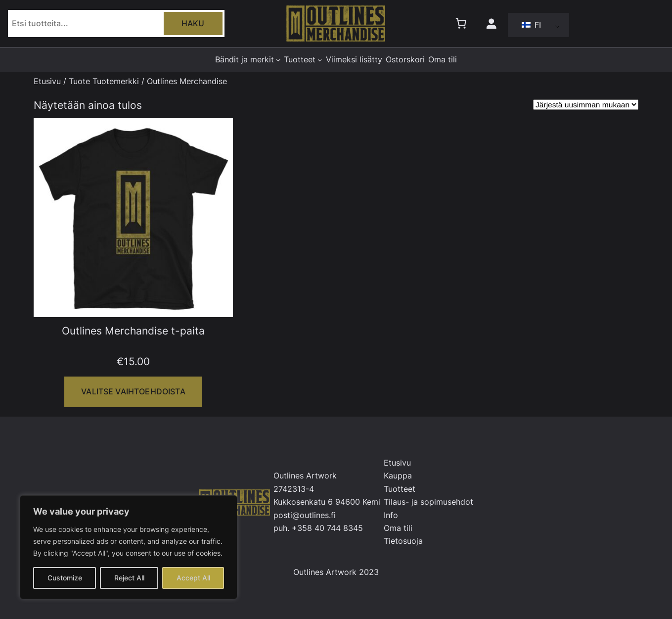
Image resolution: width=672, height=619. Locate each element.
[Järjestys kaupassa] (586, 105)
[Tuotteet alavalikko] (320, 60)
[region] (129, 547)
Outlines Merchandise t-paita (133, 331)
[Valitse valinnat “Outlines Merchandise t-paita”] (133, 392)
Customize (65, 578)
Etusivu (47, 81)
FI (531, 25)
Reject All (129, 578)
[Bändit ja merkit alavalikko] (278, 60)
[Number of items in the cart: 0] (461, 24)
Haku (193, 24)
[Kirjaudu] (491, 24)
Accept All (193, 578)
